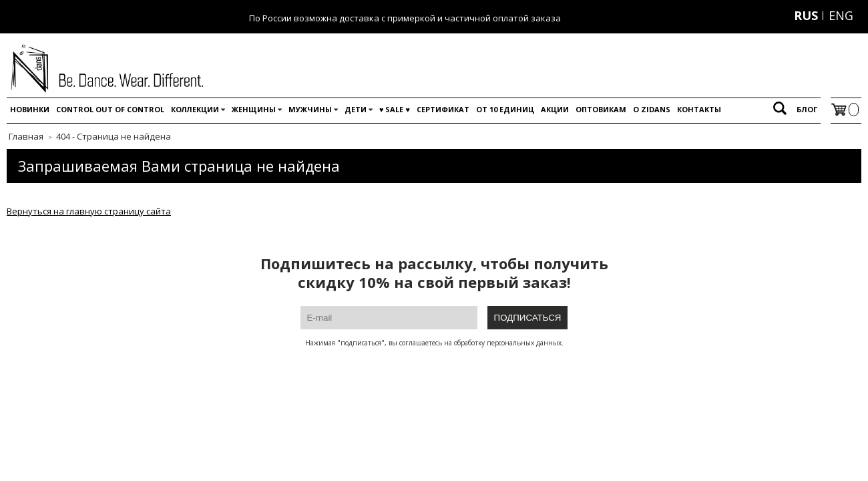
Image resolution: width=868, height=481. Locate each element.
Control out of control (110, 109)
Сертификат (443, 109)
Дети (356, 109)
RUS (806, 15)
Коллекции (195, 109)
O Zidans (652, 109)
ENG (841, 15)
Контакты (699, 109)
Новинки (30, 109)
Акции (555, 109)
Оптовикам (601, 109)
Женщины (254, 109)
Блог (807, 109)
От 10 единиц (505, 109)
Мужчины (310, 109)
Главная (26, 136)
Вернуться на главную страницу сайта (89, 211)
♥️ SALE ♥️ (395, 109)
